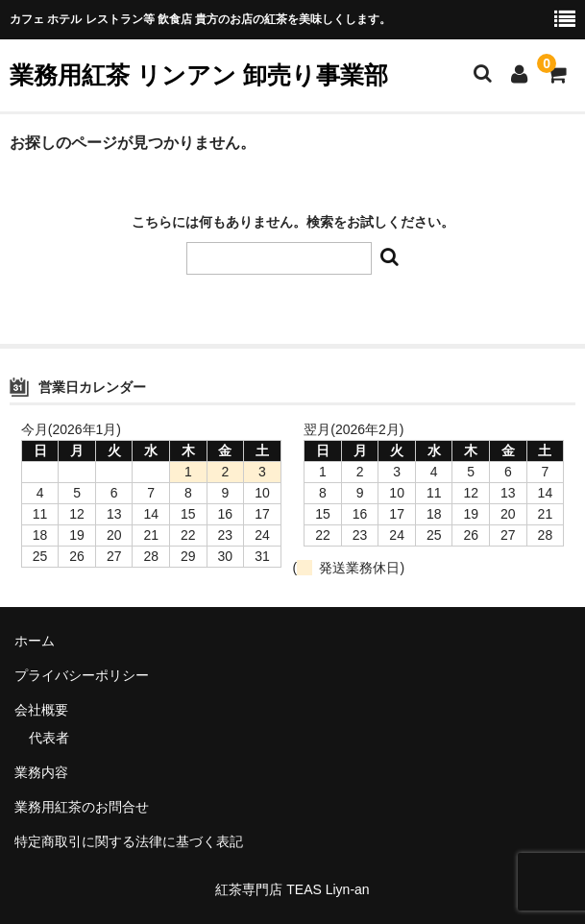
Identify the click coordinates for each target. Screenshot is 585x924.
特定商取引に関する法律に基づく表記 (129, 841)
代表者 (49, 738)
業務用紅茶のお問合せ (82, 807)
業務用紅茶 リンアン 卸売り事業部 (199, 75)
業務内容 (41, 772)
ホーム (35, 641)
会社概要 (41, 710)
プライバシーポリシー (82, 675)
